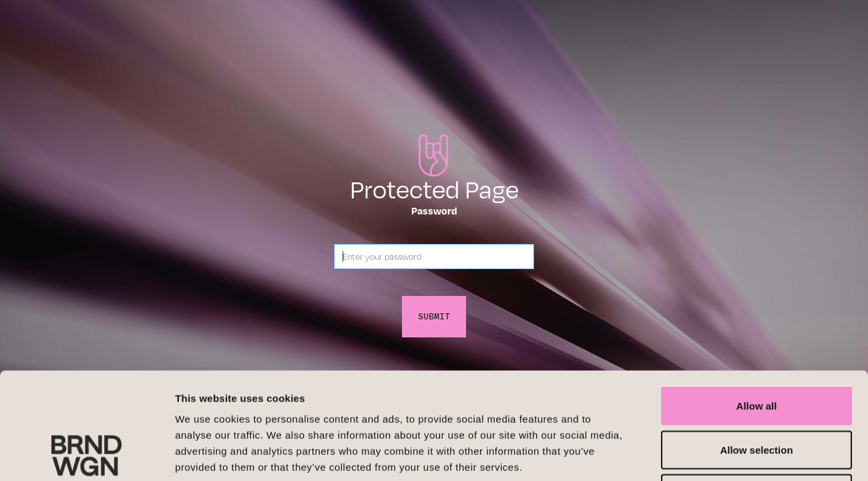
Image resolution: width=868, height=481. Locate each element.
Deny (757, 393)
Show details (701, 455)
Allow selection (756, 350)
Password (434, 210)
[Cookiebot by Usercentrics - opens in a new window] (86, 455)
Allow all (757, 306)
